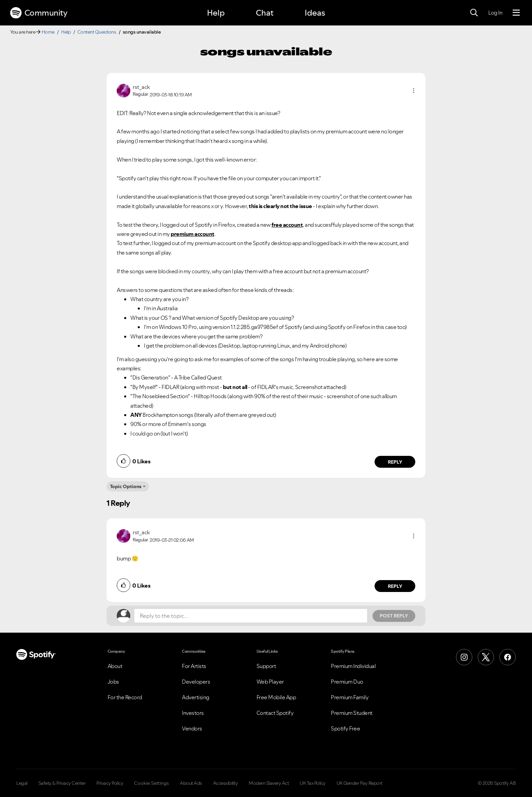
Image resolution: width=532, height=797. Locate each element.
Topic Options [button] (126, 486)
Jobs (113, 682)
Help (216, 13)
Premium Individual (353, 666)
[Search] (474, 13)
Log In (495, 13)
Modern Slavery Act (269, 783)
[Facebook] (508, 657)
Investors (193, 713)
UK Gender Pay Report (359, 783)
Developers (196, 682)
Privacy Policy (110, 783)
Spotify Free (345, 728)
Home (48, 32)
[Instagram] (464, 657)
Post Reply (394, 616)
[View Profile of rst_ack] (141, 87)
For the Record (125, 697)
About (115, 666)
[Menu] (516, 13)
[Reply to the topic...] (251, 616)
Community (39, 13)
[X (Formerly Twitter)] (486, 657)
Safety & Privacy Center (62, 783)
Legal (22, 783)
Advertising (196, 697)
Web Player (270, 682)
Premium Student (352, 713)
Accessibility (226, 783)
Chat (265, 13)
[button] (414, 91)
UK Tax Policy (313, 783)
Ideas (315, 13)
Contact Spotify (275, 713)
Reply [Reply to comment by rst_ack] (395, 462)
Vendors (192, 728)
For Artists (194, 666)
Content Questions (97, 32)
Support (266, 666)
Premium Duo (347, 682)
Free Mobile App (276, 697)
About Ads (191, 783)
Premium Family (350, 697)
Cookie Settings (151, 783)
